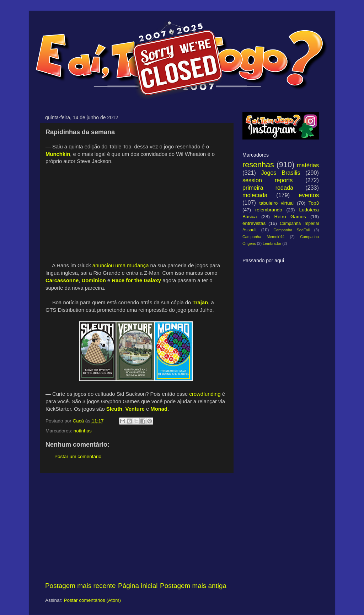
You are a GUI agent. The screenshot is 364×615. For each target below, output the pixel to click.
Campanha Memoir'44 (263, 237)
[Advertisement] (136, 527)
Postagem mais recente (80, 586)
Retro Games (290, 217)
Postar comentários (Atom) (93, 600)
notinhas (83, 431)
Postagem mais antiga (193, 586)
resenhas (258, 165)
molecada (255, 195)
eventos (309, 195)
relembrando (269, 210)
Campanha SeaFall (291, 230)
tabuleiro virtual (276, 203)
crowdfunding (205, 394)
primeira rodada (268, 188)
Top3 (314, 203)
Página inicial (138, 586)
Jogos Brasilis (280, 173)
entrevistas (254, 223)
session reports (267, 180)
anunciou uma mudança (121, 266)
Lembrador (272, 243)
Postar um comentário (78, 456)
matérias (308, 165)
